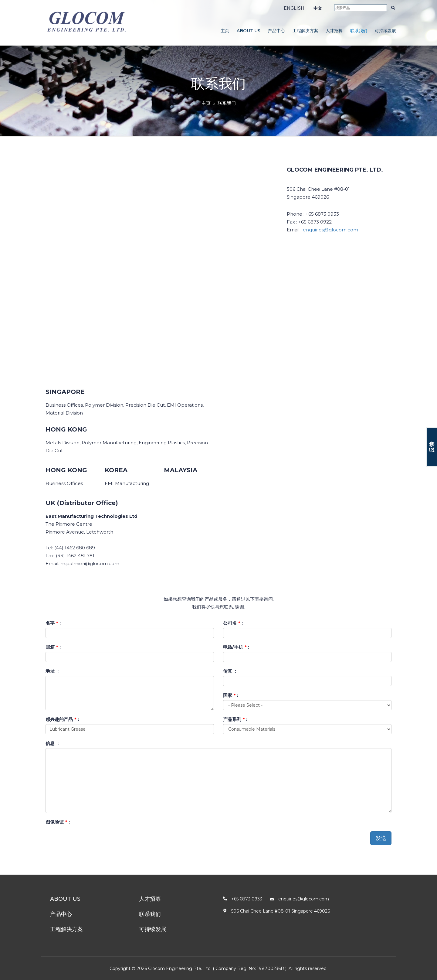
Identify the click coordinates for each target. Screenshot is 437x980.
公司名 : (233, 623)
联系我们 (359, 31)
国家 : (231, 695)
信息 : (52, 743)
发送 (381, 838)
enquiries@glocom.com (330, 230)
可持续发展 (385, 31)
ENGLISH (294, 8)
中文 (318, 8)
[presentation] (92, 838)
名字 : (53, 623)
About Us (249, 31)
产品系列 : (235, 719)
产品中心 (276, 31)
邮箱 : (53, 647)
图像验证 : (58, 822)
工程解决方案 (305, 31)
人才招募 (334, 31)
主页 (225, 31)
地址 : (52, 671)
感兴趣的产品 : (62, 719)
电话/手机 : (236, 647)
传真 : (230, 671)
